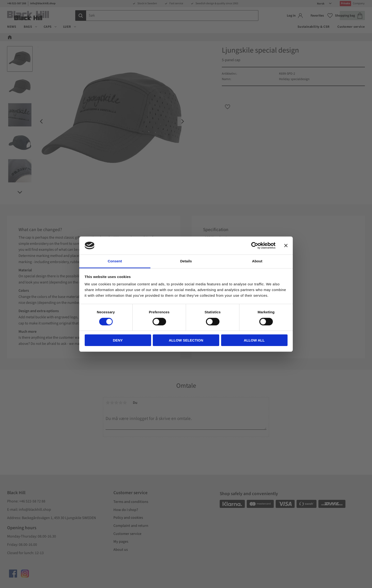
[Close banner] (286, 246)
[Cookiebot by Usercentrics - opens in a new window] (255, 246)
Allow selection (186, 340)
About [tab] (257, 261)
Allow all (254, 340)
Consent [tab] (115, 261)
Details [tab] (186, 261)
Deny (118, 340)
